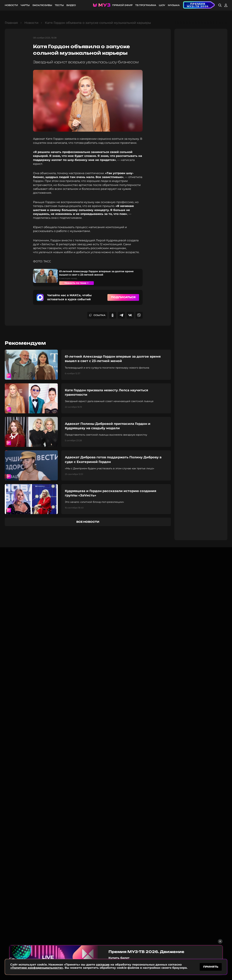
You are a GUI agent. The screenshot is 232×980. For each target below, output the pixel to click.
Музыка (174, 5)
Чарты (25, 5)
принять (211, 967)
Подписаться (123, 297)
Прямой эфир (122, 5)
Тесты (59, 5)
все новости (88, 522)
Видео (71, 5)
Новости (11, 5)
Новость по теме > (77, 283)
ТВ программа (146, 5)
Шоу (162, 5)
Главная (11, 23)
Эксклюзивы (42, 5)
